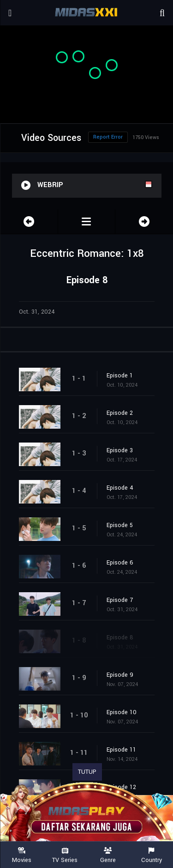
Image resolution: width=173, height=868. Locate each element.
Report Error (108, 137)
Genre (108, 855)
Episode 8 (120, 637)
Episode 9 (120, 675)
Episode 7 (120, 600)
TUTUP (87, 772)
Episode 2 (120, 413)
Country (151, 855)
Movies (22, 855)
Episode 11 (121, 750)
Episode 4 (120, 488)
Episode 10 (122, 712)
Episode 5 (120, 525)
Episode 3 (120, 450)
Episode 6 (120, 563)
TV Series (65, 855)
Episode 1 (120, 376)
